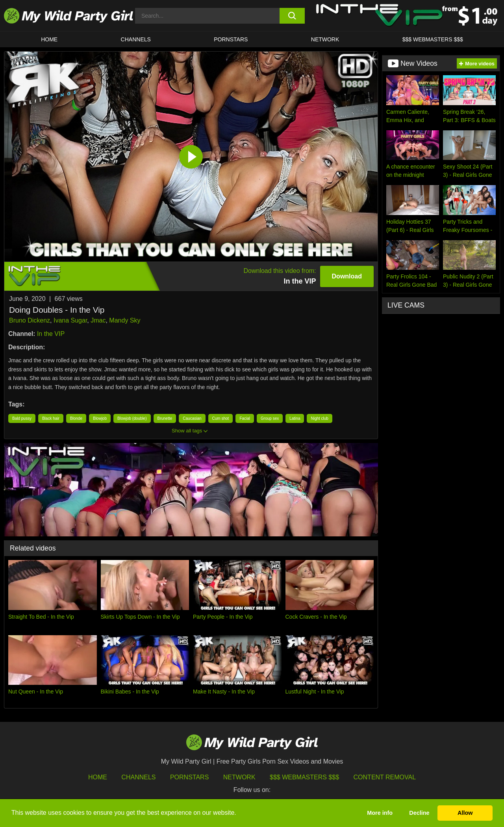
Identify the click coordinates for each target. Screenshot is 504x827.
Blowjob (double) (132, 418)
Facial (245, 418)
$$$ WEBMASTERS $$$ (433, 39)
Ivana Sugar (70, 320)
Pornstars (231, 39)
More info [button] (380, 813)
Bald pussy (22, 418)
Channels (138, 777)
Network (325, 39)
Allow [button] (465, 813)
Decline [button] (419, 813)
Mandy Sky (125, 320)
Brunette (165, 418)
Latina (295, 418)
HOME (49, 39)
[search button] (292, 16)
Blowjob (100, 418)
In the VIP (51, 334)
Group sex (270, 418)
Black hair (51, 418)
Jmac (98, 320)
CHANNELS (136, 39)
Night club (319, 418)
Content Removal (385, 777)
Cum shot (221, 418)
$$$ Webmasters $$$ (304, 777)
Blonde (76, 418)
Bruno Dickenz (30, 320)
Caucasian (192, 418)
